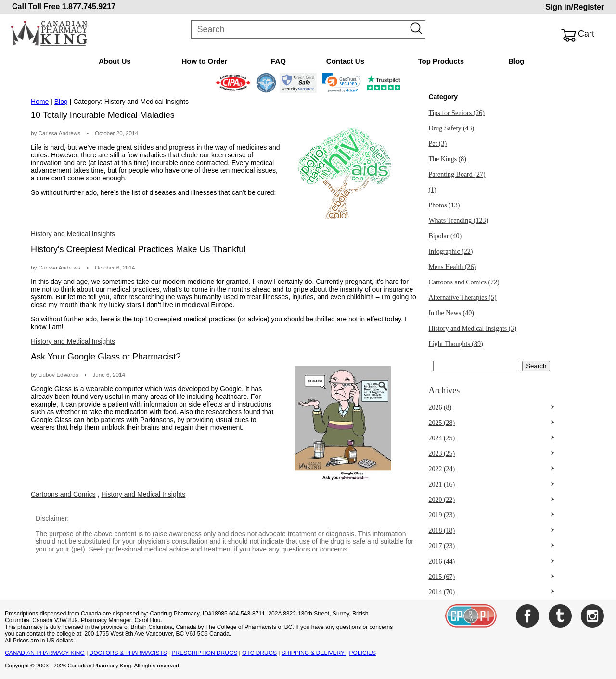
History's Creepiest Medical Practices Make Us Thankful (138, 249)
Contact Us (345, 61)
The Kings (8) (447, 159)
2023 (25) (442, 454)
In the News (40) (451, 313)
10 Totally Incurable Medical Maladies (103, 115)
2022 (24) (442, 469)
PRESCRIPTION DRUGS (205, 653)
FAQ (278, 61)
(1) (432, 190)
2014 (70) (442, 592)
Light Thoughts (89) (456, 344)
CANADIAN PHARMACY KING (45, 653)
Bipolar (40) (445, 236)
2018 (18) (442, 531)
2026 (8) (440, 407)
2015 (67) (442, 577)
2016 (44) (442, 561)
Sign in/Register (575, 7)
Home (40, 102)
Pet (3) (437, 144)
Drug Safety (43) (451, 128)
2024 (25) (442, 438)
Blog (516, 61)
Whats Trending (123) (458, 221)
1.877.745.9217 (89, 6)
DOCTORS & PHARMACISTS (128, 653)
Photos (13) (444, 205)
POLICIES (363, 653)
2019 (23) (442, 515)
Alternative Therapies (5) (462, 298)
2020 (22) (442, 500)
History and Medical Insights (73, 234)
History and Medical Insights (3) (472, 328)
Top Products (441, 61)
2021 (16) (442, 484)
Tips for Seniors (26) (456, 113)
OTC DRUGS (259, 653)
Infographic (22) (450, 251)
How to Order (204, 61)
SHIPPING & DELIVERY (314, 653)
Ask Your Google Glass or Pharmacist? (106, 357)
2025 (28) (442, 423)
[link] (341, 83)
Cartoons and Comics (63, 494)
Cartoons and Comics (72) (464, 282)
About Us (115, 61)
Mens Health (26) (452, 267)
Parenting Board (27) (457, 174)
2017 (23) (442, 546)
